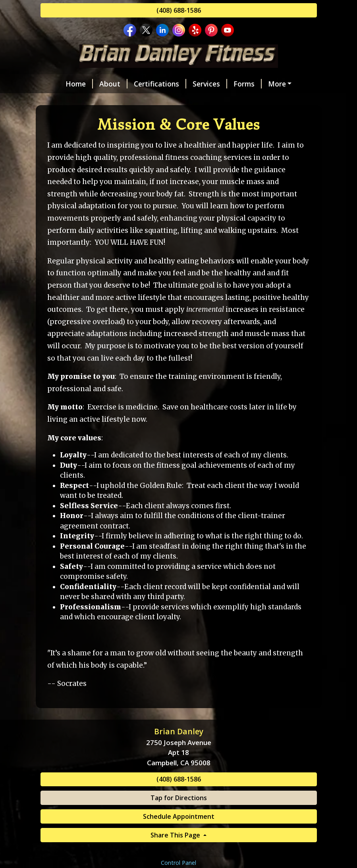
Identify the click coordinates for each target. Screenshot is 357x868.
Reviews (104, 100)
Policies (294, 117)
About (95, 84)
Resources (219, 117)
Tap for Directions (179, 848)
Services (191, 84)
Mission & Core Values (169, 100)
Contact (64, 100)
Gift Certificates (114, 117)
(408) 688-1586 (179, 10)
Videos (62, 117)
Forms (229, 84)
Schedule (268, 84)
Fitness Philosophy (251, 100)
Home (61, 84)
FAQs (258, 117)
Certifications (141, 84)
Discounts (171, 117)
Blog (55, 134)
